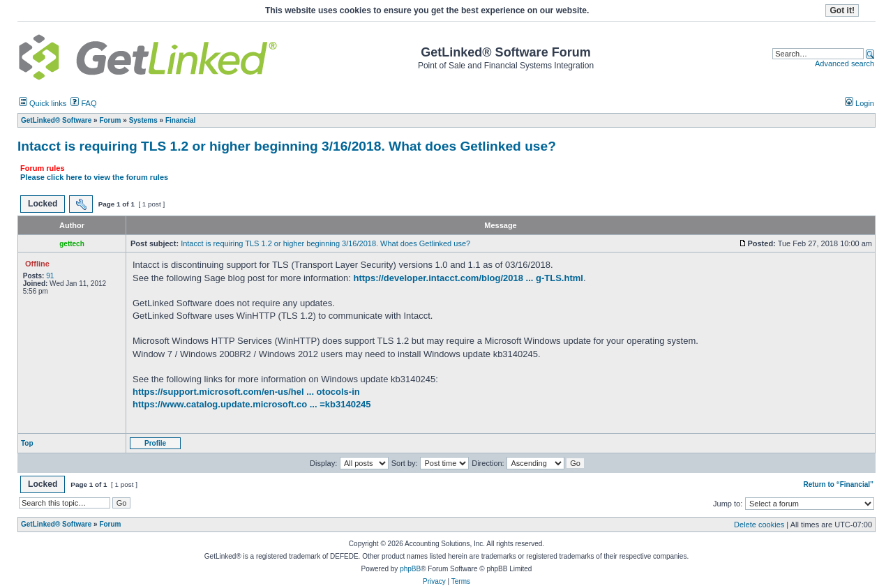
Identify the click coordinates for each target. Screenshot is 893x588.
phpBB (410, 569)
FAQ (83, 103)
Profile (155, 443)
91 (50, 276)
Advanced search (845, 63)
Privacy (434, 581)
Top (27, 443)
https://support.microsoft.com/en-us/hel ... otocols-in (246, 392)
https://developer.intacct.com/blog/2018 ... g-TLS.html (468, 278)
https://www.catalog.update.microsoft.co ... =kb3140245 (252, 404)
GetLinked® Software (56, 524)
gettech (72, 244)
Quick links (43, 103)
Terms (461, 581)
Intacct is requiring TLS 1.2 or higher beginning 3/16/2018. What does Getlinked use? (287, 146)
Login (860, 103)
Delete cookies (759, 525)
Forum (110, 524)
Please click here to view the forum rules (94, 177)
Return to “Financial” (838, 484)
